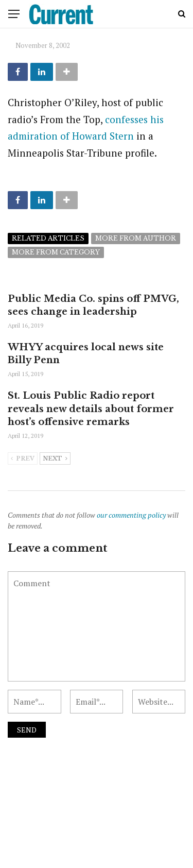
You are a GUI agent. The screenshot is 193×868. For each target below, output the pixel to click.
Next (55, 459)
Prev (23, 459)
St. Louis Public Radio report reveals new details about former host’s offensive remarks (91, 409)
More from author (136, 238)
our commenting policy (131, 515)
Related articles (48, 238)
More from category (56, 252)
